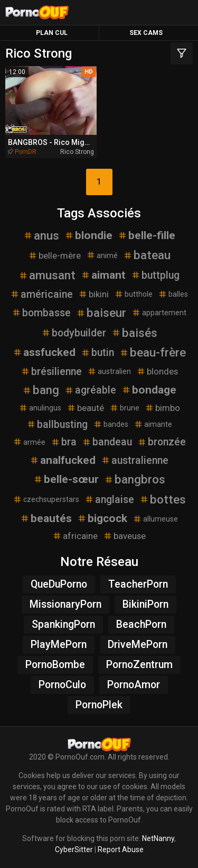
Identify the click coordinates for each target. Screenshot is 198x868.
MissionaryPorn (65, 604)
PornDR (26, 152)
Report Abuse (121, 849)
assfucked (44, 352)
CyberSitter (74, 849)
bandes (111, 424)
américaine (41, 294)
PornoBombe (55, 665)
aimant (103, 275)
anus (41, 235)
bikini (93, 294)
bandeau (107, 442)
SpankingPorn (63, 624)
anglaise (109, 500)
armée (29, 442)
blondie (88, 235)
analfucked (63, 460)
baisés (134, 333)
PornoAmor (134, 685)
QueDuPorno (59, 584)
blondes (157, 371)
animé (102, 255)
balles (173, 294)
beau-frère (153, 352)
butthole (133, 294)
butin (97, 353)
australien (109, 371)
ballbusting (57, 424)
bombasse (41, 313)
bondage (149, 390)
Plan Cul (52, 33)
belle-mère (54, 255)
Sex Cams (146, 33)
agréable (90, 390)
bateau (147, 255)
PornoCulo (62, 685)
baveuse (124, 536)
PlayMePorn (59, 645)
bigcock (102, 518)
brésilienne (51, 372)
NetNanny (158, 838)
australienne (135, 460)
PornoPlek (99, 705)
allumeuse (155, 519)
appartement (159, 313)
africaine (75, 536)
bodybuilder (74, 333)
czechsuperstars (46, 499)
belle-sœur (66, 479)
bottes (163, 499)
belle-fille (147, 235)
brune (124, 408)
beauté (85, 408)
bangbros (135, 479)
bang (41, 390)
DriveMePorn (138, 645)
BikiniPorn (145, 604)
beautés (46, 518)
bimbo (162, 408)
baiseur (101, 313)
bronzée (162, 442)
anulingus (40, 408)
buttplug (155, 275)
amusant (47, 275)
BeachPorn (141, 624)
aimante (153, 424)
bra (64, 442)
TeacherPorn (138, 584)
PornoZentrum (139, 665)
